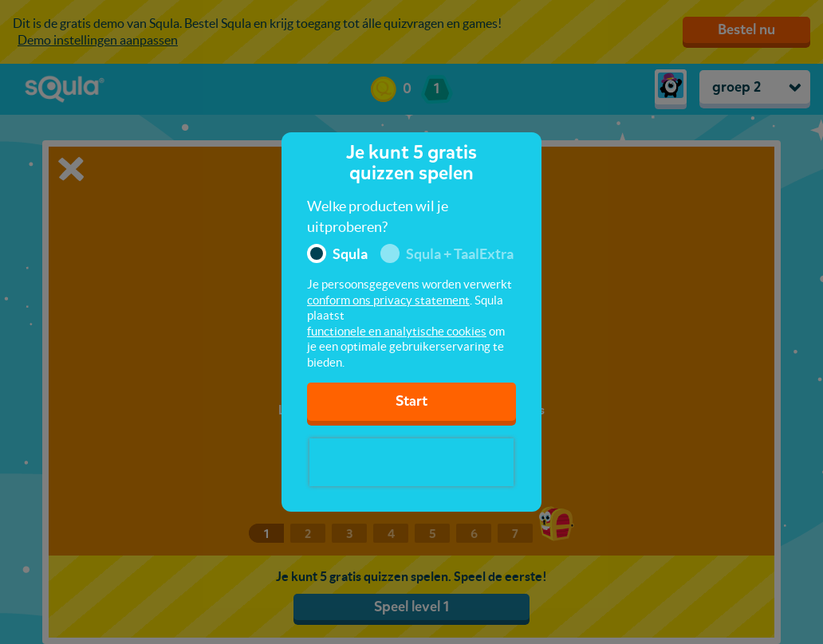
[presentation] (411, 462)
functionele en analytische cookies (397, 331)
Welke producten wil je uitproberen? (378, 216)
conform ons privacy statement (388, 300)
